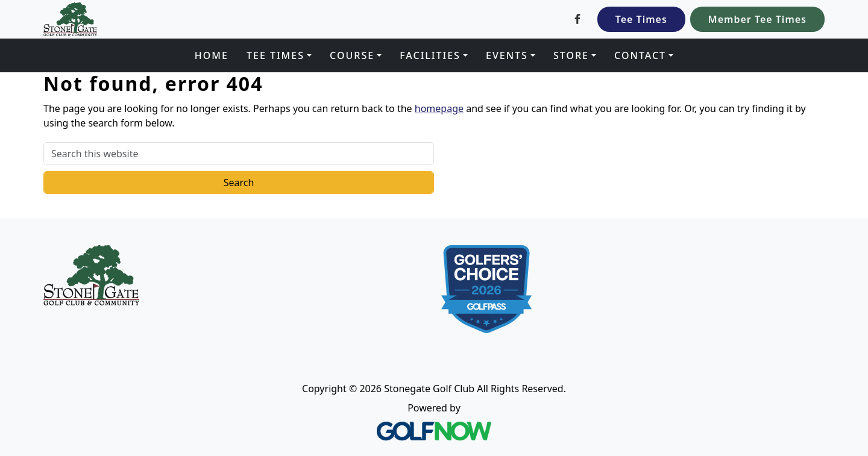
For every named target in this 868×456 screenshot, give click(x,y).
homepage (439, 108)
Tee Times (641, 19)
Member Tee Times (757, 19)
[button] (279, 55)
